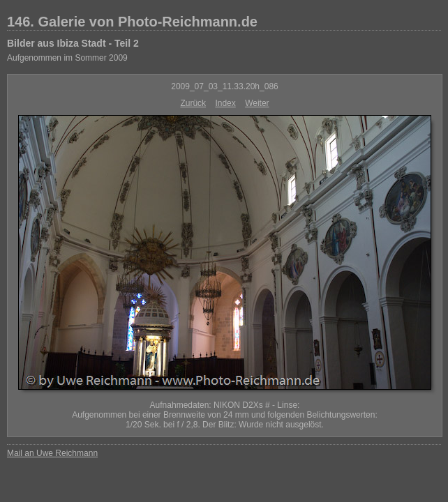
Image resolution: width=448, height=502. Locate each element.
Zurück (193, 103)
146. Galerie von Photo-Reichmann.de (132, 22)
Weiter (257, 103)
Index (225, 103)
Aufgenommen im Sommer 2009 (67, 58)
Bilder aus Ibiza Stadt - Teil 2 (73, 43)
